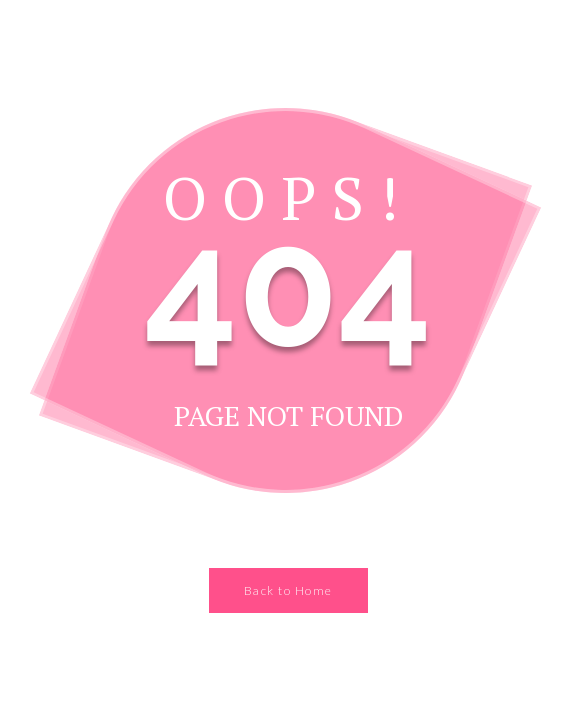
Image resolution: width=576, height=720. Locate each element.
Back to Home (288, 590)
